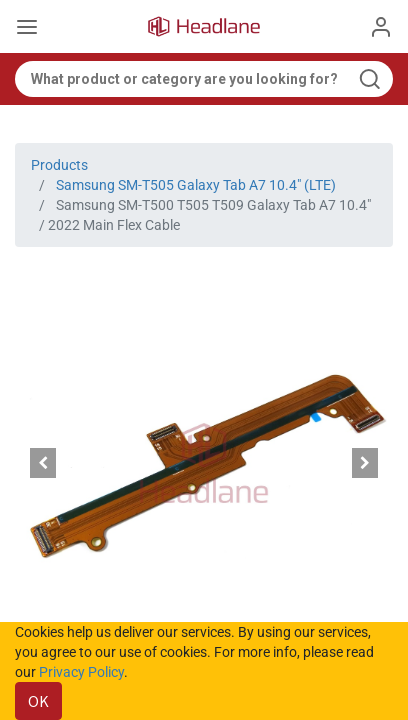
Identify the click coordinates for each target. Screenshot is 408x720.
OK (38, 701)
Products (59, 165)
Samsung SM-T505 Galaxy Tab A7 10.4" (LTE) (196, 185)
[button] (43, 463)
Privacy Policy (81, 672)
